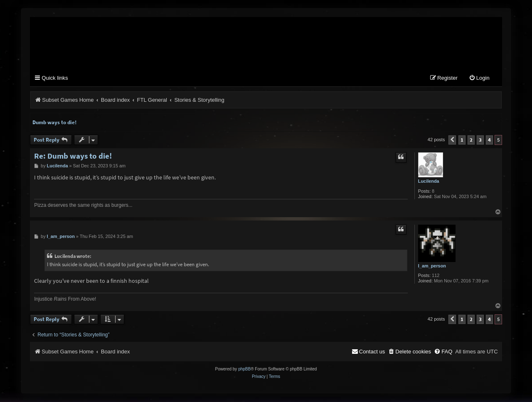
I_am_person (432, 266)
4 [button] (489, 140)
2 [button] (471, 140)
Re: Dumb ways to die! (73, 156)
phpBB (244, 369)
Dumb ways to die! (54, 123)
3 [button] (480, 140)
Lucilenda (429, 181)
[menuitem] (479, 79)
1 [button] (462, 140)
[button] (452, 140)
